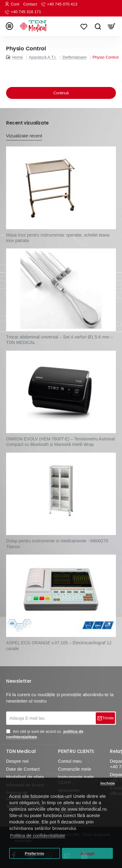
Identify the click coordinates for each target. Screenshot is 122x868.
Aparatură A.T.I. (43, 57)
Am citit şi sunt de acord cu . (45, 734)
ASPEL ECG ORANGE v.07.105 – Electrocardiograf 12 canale (59, 646)
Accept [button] (88, 854)
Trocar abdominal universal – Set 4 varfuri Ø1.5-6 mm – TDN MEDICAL (59, 340)
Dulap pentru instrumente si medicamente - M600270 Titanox (57, 544)
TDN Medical (21, 752)
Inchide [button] (108, 783)
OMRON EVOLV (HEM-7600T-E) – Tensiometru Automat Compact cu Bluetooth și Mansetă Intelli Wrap (61, 442)
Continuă (61, 93)
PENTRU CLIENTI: (76, 752)
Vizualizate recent (24, 136)
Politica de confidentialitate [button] (38, 835)
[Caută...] (98, 26)
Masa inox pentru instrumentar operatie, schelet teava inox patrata (58, 238)
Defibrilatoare (75, 57)
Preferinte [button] (34, 854)
